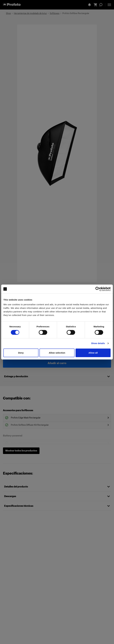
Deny (21, 353)
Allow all (93, 353)
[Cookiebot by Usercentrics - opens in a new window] (98, 289)
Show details (98, 343)
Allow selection (57, 353)
